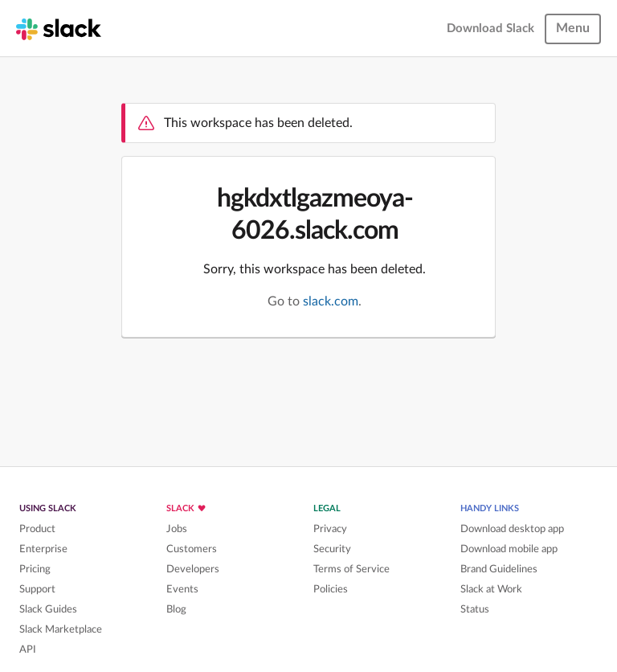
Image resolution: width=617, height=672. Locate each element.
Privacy (330, 529)
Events (182, 589)
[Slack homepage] (59, 28)
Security (332, 549)
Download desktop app (512, 529)
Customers (192, 549)
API (28, 649)
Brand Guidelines (499, 569)
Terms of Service (351, 569)
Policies (331, 589)
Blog (176, 609)
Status (475, 609)
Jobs (177, 529)
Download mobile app (509, 549)
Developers (193, 569)
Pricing (35, 569)
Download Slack (490, 29)
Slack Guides (48, 609)
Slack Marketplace (61, 629)
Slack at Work (491, 589)
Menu (573, 28)
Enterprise (43, 549)
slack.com (331, 301)
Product (37, 529)
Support (37, 589)
